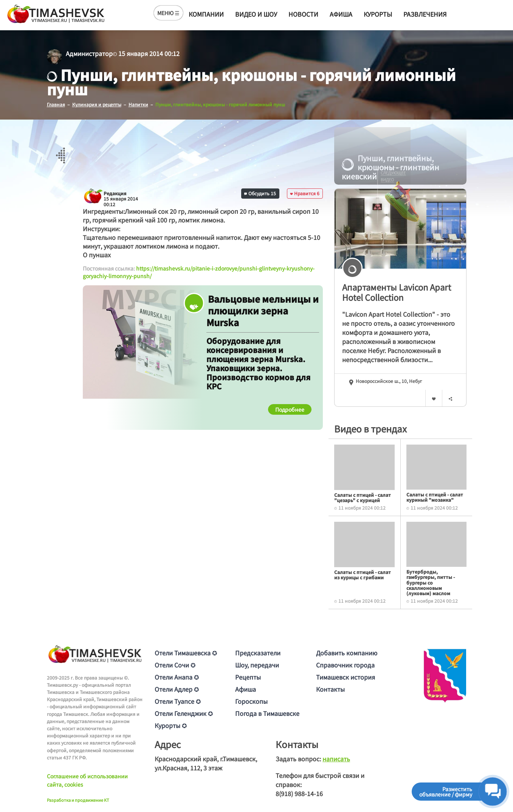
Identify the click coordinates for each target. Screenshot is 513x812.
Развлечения (425, 14)
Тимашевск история (346, 677)
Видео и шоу (256, 14)
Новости (303, 14)
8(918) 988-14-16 (299, 793)
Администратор (89, 53)
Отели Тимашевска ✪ (186, 653)
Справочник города (345, 665)
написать (336, 759)
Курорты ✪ (171, 725)
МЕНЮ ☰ (168, 13)
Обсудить (260, 193)
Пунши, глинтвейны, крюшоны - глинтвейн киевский (391, 167)
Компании (206, 14)
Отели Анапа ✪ (177, 677)
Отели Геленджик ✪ (184, 713)
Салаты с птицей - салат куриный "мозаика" (435, 497)
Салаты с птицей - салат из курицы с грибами (363, 575)
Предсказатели (258, 653)
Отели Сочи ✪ (175, 665)
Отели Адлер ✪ (177, 689)
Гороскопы (251, 701)
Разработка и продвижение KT (78, 800)
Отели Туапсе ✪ (178, 701)
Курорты (378, 14)
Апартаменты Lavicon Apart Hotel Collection (397, 292)
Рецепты (248, 677)
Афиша (341, 14)
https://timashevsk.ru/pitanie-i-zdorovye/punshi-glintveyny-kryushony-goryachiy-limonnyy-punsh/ (199, 272)
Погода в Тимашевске (267, 713)
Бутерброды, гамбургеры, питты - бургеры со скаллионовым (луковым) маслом (431, 583)
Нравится (305, 193)
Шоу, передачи (257, 665)
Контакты (330, 689)
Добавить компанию (347, 653)
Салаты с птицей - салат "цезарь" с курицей (363, 497)
